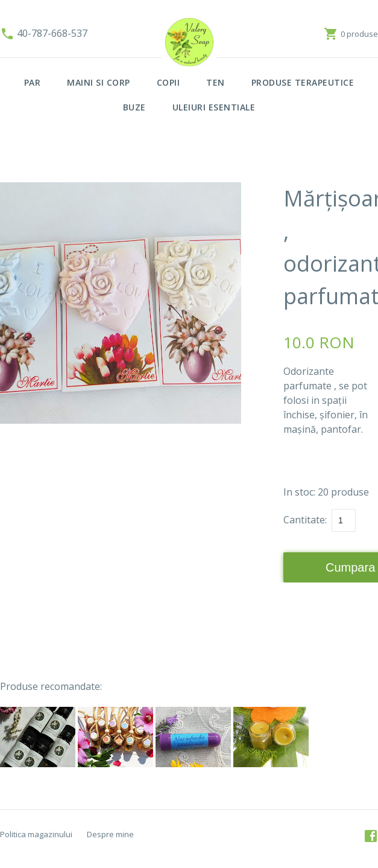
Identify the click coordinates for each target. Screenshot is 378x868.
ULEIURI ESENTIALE (214, 107)
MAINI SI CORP (99, 82)
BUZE (134, 107)
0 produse (359, 34)
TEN (216, 82)
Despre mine (110, 834)
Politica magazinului (36, 834)
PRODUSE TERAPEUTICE (303, 82)
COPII (169, 82)
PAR (33, 82)
